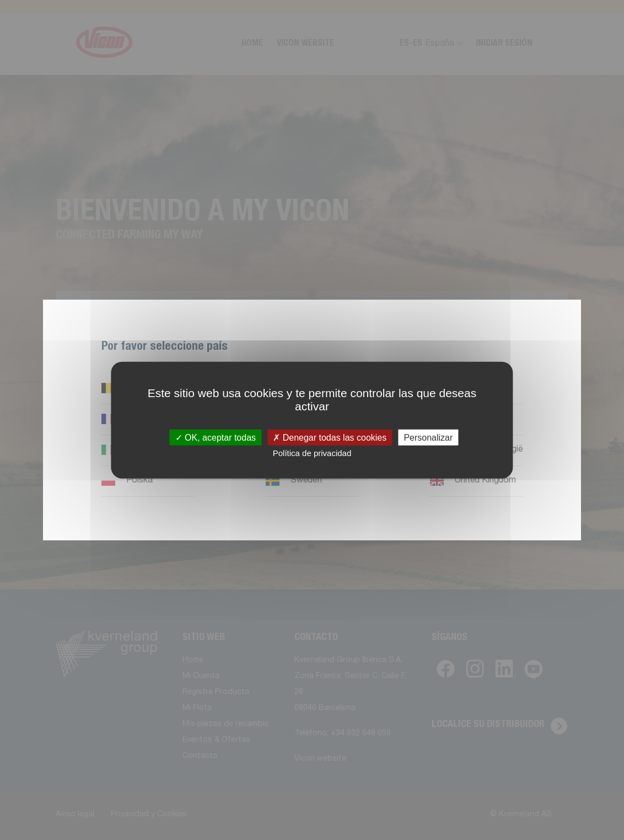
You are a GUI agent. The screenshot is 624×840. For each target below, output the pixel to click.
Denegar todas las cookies (330, 437)
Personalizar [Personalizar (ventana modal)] (428, 437)
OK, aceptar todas (216, 437)
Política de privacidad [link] (312, 452)
